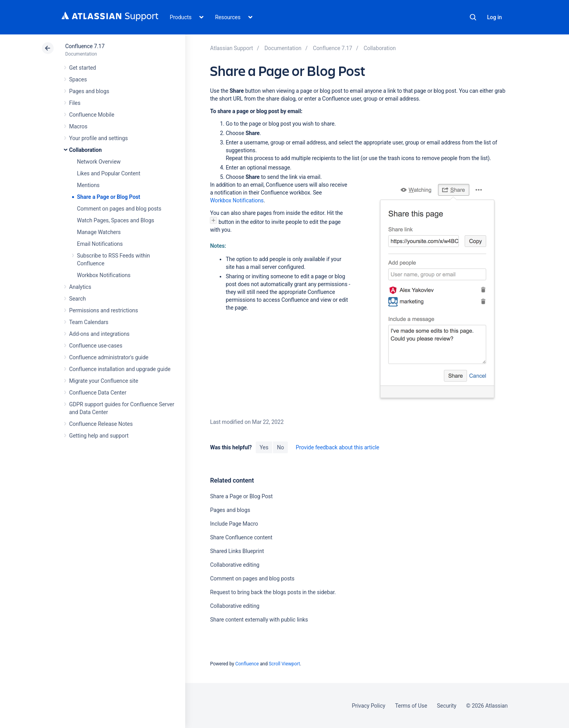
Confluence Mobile (92, 115)
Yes (264, 447)
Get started (83, 68)
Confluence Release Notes (101, 424)
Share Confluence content (241, 537)
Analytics (80, 287)
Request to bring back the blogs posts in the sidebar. (273, 592)
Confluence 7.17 (85, 46)
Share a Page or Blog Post (109, 197)
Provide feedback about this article (337, 447)
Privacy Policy (369, 706)
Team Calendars (89, 322)
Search (473, 17)
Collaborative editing (235, 565)
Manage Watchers (99, 232)
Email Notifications (100, 244)
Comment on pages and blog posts (119, 209)
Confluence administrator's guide (109, 357)
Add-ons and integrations (99, 334)
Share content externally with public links (259, 620)
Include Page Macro (234, 524)
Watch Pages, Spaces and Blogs (116, 220)
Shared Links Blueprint (237, 551)
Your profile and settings (99, 138)
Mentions (89, 185)
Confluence (247, 664)
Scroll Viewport (284, 664)
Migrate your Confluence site (104, 381)
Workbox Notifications (104, 275)
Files (75, 103)
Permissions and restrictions (104, 310)
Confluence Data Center (98, 393)
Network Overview (99, 162)
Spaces (78, 79)
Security (447, 706)
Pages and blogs (89, 91)
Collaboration (86, 150)
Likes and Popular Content (109, 173)
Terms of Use (411, 706)
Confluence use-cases (96, 346)
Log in (495, 17)
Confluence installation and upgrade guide (120, 369)
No (280, 447)
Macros (79, 126)
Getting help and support (99, 436)
